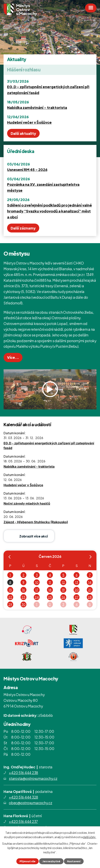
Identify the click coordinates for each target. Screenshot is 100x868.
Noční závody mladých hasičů (27, 503)
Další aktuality (23, 133)
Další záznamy (23, 228)
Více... (13, 357)
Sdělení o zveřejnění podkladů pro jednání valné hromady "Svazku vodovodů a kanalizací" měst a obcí (50, 211)
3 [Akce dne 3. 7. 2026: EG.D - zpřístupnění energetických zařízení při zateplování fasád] (63, 604)
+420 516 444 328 (23, 797)
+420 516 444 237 (23, 821)
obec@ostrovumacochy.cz (31, 803)
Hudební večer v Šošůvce (29, 122)
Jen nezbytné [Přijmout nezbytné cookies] (51, 861)
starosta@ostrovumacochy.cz (33, 778)
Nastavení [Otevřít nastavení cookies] (74, 861)
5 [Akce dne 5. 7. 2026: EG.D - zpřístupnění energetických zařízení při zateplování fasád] (90, 604)
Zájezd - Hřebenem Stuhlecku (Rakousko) (36, 522)
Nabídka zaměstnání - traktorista (37, 107)
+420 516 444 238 (23, 773)
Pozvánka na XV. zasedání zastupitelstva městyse (43, 187)
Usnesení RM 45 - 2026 (27, 170)
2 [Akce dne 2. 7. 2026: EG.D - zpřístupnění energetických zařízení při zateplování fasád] (50, 604)
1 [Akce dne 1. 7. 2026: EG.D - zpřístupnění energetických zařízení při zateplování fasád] (37, 604)
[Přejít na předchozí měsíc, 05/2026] (9, 558)
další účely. (89, 837)
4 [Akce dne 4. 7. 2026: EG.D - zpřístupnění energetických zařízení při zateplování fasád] (77, 604)
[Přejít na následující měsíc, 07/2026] (91, 558)
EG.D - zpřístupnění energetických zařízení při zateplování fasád (48, 90)
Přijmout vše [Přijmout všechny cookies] (28, 861)
